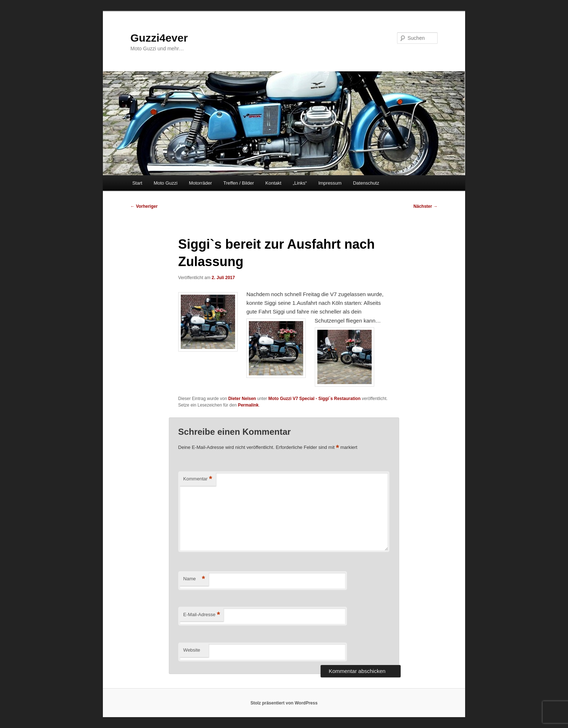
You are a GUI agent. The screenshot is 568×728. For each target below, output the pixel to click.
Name (194, 579)
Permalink (248, 405)
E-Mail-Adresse (202, 615)
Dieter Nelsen (242, 399)
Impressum (330, 183)
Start (137, 183)
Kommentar (198, 479)
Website (192, 650)
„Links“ (300, 183)
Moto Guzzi (166, 183)
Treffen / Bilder (239, 183)
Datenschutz (366, 183)
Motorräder (200, 183)
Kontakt (273, 183)
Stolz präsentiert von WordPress (284, 703)
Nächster (425, 206)
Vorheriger (144, 206)
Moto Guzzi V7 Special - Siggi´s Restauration (315, 399)
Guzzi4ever (159, 38)
